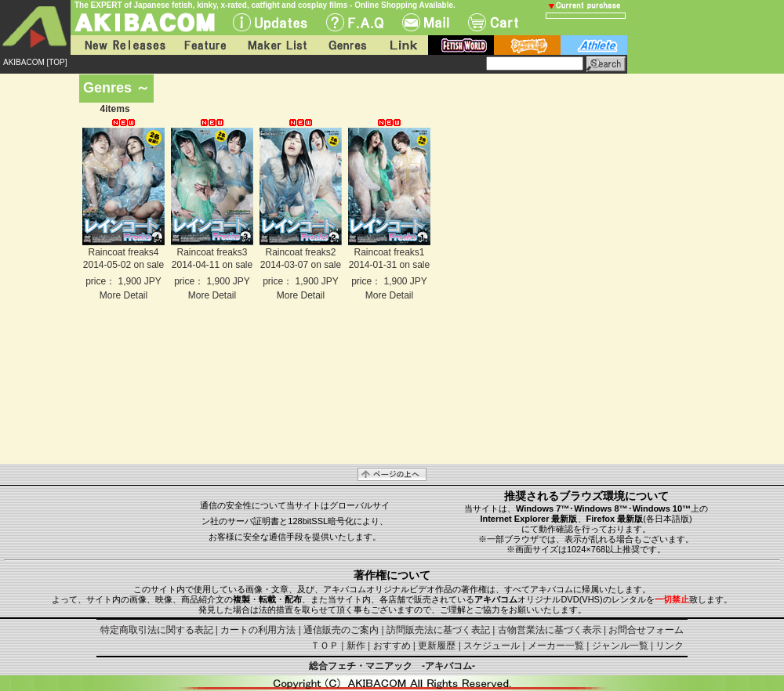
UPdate (270, 22)
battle (527, 45)
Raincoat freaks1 (389, 252)
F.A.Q (355, 22)
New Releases (122, 45)
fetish (461, 45)
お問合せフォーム (646, 630)
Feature (205, 45)
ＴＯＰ (325, 646)
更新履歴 (437, 646)
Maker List (277, 45)
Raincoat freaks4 (123, 252)
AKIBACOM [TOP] (35, 62)
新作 (356, 646)
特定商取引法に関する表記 (157, 630)
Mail (426, 22)
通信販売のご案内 (341, 630)
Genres (347, 45)
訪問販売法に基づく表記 (438, 630)
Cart (493, 22)
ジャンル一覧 (620, 646)
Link (402, 45)
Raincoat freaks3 (212, 252)
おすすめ (392, 646)
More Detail (123, 295)
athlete (594, 45)
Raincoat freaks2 (300, 252)
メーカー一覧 (556, 646)
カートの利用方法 (258, 630)
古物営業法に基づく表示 (550, 630)
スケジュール (492, 646)
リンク (670, 646)
